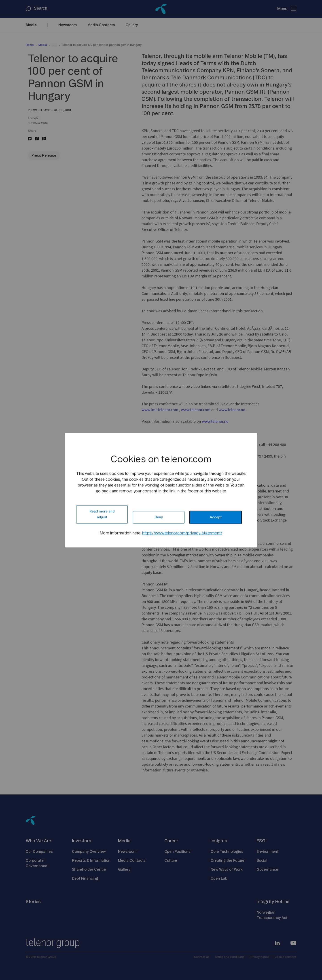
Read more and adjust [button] (102, 514)
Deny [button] (159, 517)
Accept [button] (216, 517)
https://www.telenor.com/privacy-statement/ (182, 533)
